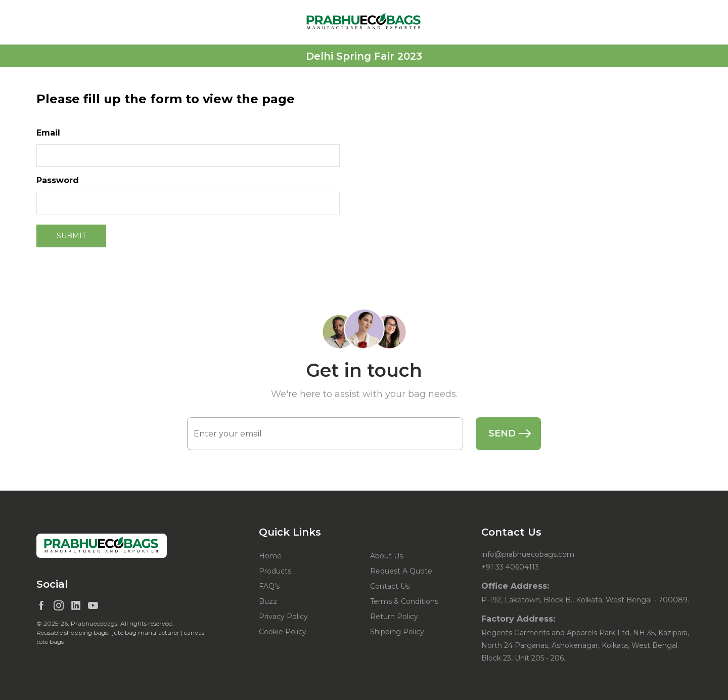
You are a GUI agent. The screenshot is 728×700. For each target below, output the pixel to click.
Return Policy (394, 617)
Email (48, 133)
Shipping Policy (397, 632)
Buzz (268, 601)
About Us (386, 556)
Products (275, 571)
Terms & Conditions (404, 601)
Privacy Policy (283, 617)
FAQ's (269, 586)
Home (270, 556)
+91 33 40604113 (510, 567)
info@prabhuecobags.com (528, 554)
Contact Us (390, 586)
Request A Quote (401, 571)
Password (58, 180)
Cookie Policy (283, 632)
